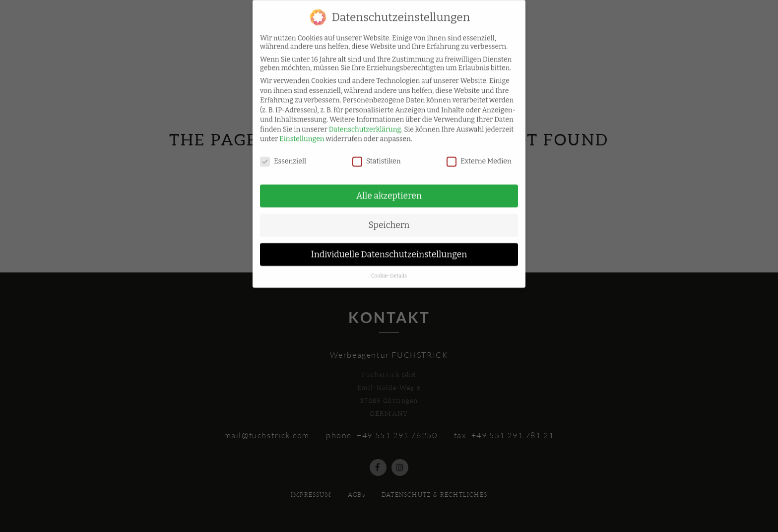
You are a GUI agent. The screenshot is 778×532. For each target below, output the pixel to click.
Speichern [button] (389, 219)
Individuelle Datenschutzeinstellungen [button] (389, 248)
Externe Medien (479, 156)
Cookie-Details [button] (389, 270)
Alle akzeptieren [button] (389, 190)
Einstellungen (302, 133)
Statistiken (377, 156)
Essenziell (283, 156)
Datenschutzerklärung (365, 123)
